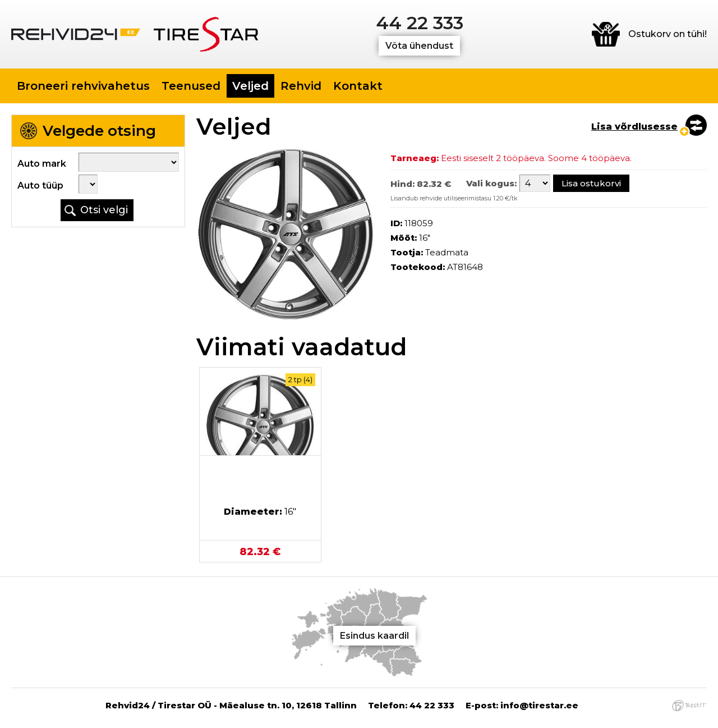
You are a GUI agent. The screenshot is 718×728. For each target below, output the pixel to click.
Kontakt (358, 86)
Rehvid (301, 86)
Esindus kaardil (374, 636)
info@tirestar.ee (539, 705)
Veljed (250, 86)
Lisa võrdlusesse (634, 127)
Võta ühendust (419, 46)
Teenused (191, 86)
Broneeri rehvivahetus (83, 86)
